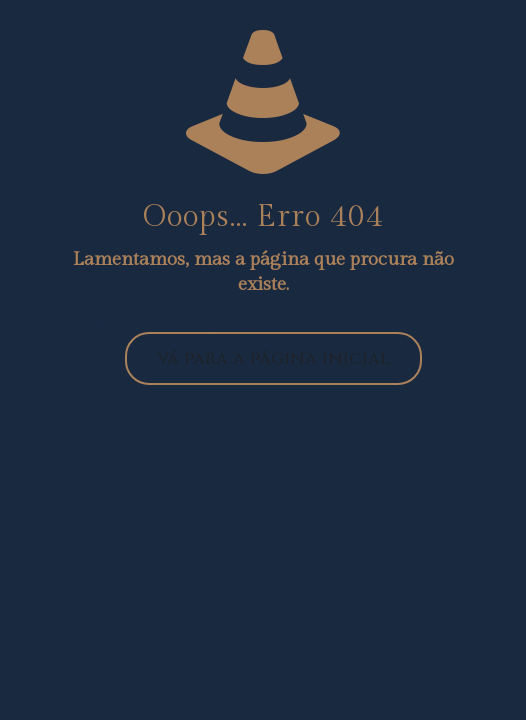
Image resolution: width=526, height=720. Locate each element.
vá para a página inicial (273, 358)
